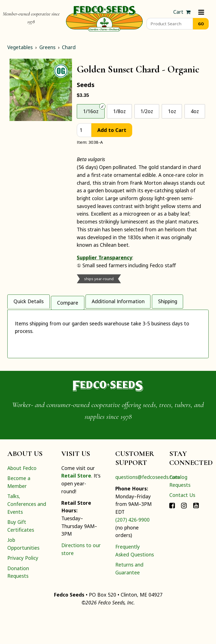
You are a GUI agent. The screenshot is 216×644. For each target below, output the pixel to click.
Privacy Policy (23, 588)
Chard (69, 47)
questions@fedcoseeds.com (147, 507)
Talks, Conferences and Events (27, 534)
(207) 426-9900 (132, 550)
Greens (47, 47)
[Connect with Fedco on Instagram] (184, 535)
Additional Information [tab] (118, 300)
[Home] (104, 18)
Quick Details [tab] (29, 300)
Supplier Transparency (104, 257)
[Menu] (201, 12)
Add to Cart (112, 130)
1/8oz (119, 111)
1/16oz (91, 111)
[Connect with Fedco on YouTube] (196, 535)
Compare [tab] (68, 300)
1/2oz (147, 111)
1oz (172, 111)
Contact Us (182, 525)
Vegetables (20, 47)
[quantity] (84, 130)
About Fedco (22, 498)
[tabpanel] (108, 348)
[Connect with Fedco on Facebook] (172, 535)
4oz (195, 111)
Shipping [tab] (168, 300)
